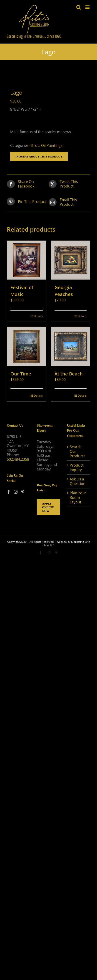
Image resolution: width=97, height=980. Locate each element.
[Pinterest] (23, 492)
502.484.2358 (18, 459)
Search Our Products (78, 451)
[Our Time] (27, 346)
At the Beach (69, 374)
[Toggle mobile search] (79, 7)
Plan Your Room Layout (78, 497)
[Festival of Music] (27, 260)
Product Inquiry (77, 467)
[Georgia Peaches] (71, 260)
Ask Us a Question (78, 481)
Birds (35, 145)
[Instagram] (16, 492)
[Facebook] (9, 492)
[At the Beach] (71, 346)
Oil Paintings (52, 145)
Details (38, 316)
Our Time (21, 374)
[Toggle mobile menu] (88, 7)
